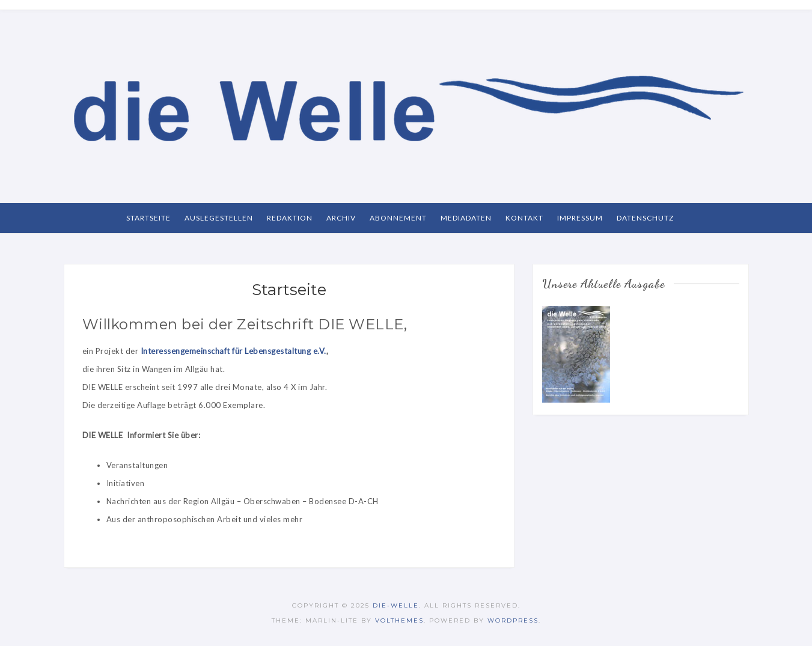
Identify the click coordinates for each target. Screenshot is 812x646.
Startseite (148, 218)
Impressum (580, 218)
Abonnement (398, 218)
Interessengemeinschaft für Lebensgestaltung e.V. (234, 351)
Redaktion (290, 218)
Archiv (341, 218)
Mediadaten (466, 218)
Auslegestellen (219, 218)
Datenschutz (645, 218)
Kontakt (524, 218)
